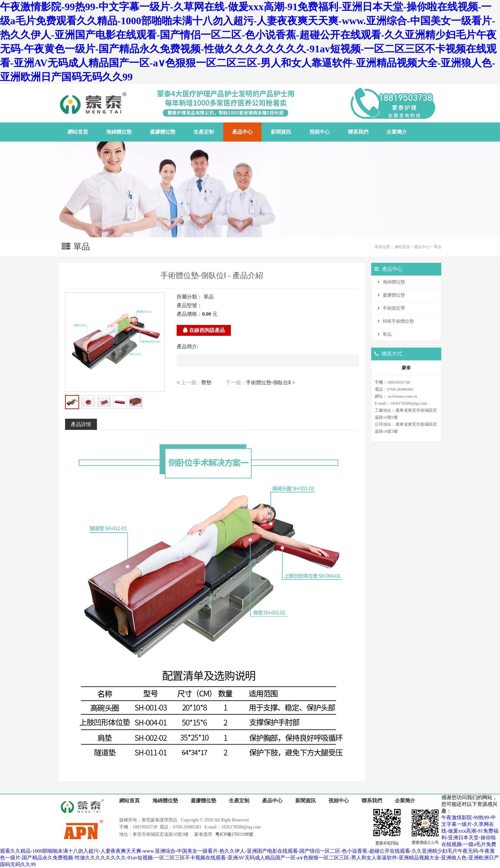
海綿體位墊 (394, 282)
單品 (437, 247)
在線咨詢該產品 (204, 330)
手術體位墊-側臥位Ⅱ (268, 383)
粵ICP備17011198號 (234, 834)
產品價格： (189, 314)
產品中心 (422, 247)
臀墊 (206, 383)
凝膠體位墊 (394, 295)
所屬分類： (189, 297)
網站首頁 (402, 247)
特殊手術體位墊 (398, 321)
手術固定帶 (394, 308)
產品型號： (189, 305)
